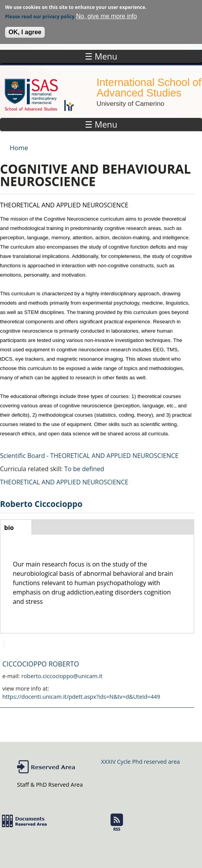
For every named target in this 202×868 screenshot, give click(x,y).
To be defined (84, 469)
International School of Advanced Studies (149, 88)
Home (19, 148)
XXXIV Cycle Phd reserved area (141, 762)
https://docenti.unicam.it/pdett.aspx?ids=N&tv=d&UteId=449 (81, 697)
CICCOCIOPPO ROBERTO (41, 664)
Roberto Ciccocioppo (41, 504)
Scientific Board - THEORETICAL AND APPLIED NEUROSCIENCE (89, 456)
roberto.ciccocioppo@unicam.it (62, 676)
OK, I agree (25, 30)
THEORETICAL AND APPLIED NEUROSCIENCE (64, 482)
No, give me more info (106, 14)
